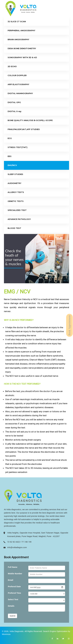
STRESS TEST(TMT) (17, 147)
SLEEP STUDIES (15, 174)
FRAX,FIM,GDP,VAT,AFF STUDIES (24, 129)
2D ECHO (12, 66)
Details (11, 606)
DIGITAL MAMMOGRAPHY (20, 93)
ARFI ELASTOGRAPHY (18, 84)
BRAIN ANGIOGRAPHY (18, 40)
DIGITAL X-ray (14, 111)
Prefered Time (14, 593)
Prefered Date (14, 586)
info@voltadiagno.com (17, 547)
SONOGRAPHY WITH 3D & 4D (22, 57)
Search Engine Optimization (55, 631)
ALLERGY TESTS (16, 192)
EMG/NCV (12, 165)
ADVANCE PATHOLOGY (19, 219)
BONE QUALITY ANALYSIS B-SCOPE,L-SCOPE (30, 120)
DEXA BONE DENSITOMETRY (22, 48)
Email (11, 580)
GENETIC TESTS (16, 201)
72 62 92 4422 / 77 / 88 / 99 (19, 542)
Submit (12, 616)
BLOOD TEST (14, 228)
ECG (10, 138)
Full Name (13, 567)
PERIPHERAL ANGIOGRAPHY (21, 31)
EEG (10, 156)
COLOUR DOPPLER (17, 75)
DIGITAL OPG (14, 102)
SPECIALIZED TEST (17, 210)
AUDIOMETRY (14, 183)
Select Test (13, 599)
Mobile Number (15, 574)
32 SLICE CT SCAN (17, 22)
